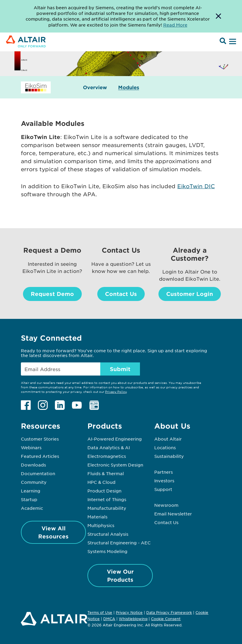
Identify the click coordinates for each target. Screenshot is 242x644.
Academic (32, 508)
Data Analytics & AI (109, 447)
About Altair (168, 439)
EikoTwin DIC (196, 186)
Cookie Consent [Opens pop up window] (166, 619)
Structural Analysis (108, 534)
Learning (31, 491)
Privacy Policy (116, 392)
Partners (164, 472)
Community (34, 482)
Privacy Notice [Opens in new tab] (129, 612)
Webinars (31, 447)
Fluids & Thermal (106, 473)
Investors (164, 481)
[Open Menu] (232, 42)
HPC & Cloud (101, 482)
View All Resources (53, 532)
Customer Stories (40, 439)
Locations (165, 447)
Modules (129, 87)
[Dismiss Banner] (218, 16)
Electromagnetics (107, 456)
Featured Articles (40, 456)
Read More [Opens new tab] (175, 25)
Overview (95, 87)
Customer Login (190, 294)
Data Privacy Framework (169, 612)
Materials (97, 517)
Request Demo (52, 294)
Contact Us (121, 294)
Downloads (33, 465)
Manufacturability (107, 508)
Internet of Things (107, 499)
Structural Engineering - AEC (119, 543)
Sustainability (169, 456)
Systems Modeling (107, 551)
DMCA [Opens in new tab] (109, 619)
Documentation (38, 473)
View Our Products (120, 576)
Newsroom (166, 505)
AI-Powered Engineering (115, 439)
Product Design (104, 491)
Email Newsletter (173, 514)
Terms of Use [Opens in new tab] (100, 612)
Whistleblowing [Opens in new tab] (133, 619)
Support (163, 489)
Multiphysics (101, 525)
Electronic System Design (115, 465)
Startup (29, 499)
